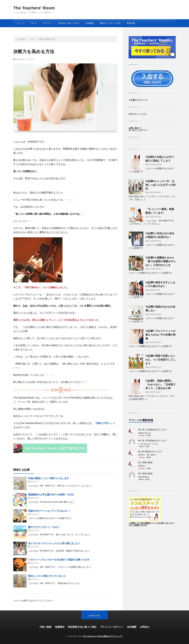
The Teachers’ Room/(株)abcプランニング (103, 636)
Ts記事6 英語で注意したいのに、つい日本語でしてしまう (161, 360)
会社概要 (132, 627)
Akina (141, 446)
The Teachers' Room (34, 8)
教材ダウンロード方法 (110, 23)
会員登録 (89, 23)
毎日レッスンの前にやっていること (47, 576)
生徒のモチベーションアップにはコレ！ (49, 511)
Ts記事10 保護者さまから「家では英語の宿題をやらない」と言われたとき (161, 261)
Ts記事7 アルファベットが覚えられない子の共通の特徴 (161, 335)
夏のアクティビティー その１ (44, 527)
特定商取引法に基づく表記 (82, 627)
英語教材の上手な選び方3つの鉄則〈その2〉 (52, 495)
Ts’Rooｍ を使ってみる (68, 23)
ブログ (31, 59)
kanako (142, 435)
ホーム (34, 23)
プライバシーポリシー (112, 627)
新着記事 (131, 23)
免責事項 (60, 627)
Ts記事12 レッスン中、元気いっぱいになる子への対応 (161, 185)
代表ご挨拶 (45, 627)
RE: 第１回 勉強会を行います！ (153, 430)
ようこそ (21, 23)
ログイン (47, 23)
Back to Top (95, 616)
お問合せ (145, 627)
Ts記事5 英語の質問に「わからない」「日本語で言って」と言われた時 (161, 385)
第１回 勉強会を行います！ (151, 451)
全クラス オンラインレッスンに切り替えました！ (54, 543)
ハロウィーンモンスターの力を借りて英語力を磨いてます (59, 560)
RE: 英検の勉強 (145, 462)
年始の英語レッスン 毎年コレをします (48, 478)
